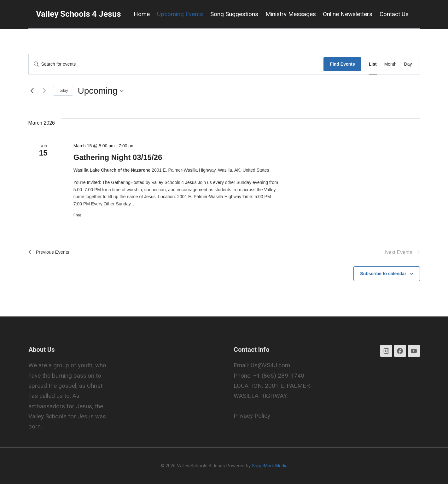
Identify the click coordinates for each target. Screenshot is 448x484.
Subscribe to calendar (383, 274)
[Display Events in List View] (373, 64)
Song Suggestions (234, 14)
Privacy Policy (252, 416)
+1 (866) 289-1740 (279, 376)
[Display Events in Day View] (408, 64)
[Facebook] (400, 351)
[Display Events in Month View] (390, 64)
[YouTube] (414, 351)
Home (142, 14)
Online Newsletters (348, 14)
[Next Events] (44, 91)
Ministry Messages (291, 14)
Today (63, 91)
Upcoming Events (180, 14)
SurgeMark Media (270, 466)
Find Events (342, 64)
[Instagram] (386, 351)
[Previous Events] (32, 91)
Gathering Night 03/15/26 (118, 157)
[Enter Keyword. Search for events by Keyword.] (176, 64)
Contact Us (394, 14)
